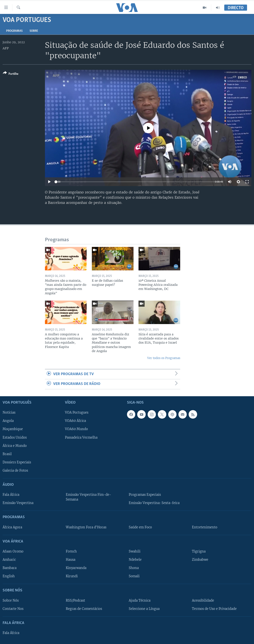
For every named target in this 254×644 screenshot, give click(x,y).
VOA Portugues (77, 413)
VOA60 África (75, 421)
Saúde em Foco (140, 527)
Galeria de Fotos (15, 471)
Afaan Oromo (13, 551)
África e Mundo (15, 446)
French (71, 551)
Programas (14, 31)
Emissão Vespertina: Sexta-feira (154, 503)
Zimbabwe (200, 560)
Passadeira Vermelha (81, 437)
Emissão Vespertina (18, 503)
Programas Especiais (145, 495)
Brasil (7, 454)
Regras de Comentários (84, 609)
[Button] (11, 74)
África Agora (12, 527)
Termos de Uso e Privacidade (214, 609)
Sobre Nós (11, 600)
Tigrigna (199, 551)
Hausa (71, 560)
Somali (134, 576)
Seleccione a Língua (144, 609)
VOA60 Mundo (76, 429)
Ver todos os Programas (164, 358)
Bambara (10, 568)
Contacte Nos (13, 609)
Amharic (9, 560)
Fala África (11, 495)
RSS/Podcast (75, 600)
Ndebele (135, 560)
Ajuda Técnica (140, 600)
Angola (8, 421)
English (9, 576)
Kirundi (72, 576)
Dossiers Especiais (17, 462)
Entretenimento (205, 527)
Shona (134, 568)
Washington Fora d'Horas (86, 527)
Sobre (34, 31)
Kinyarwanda (76, 568)
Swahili (135, 551)
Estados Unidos (15, 437)
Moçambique (13, 429)
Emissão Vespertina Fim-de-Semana (88, 497)
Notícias (9, 413)
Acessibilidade (203, 600)
